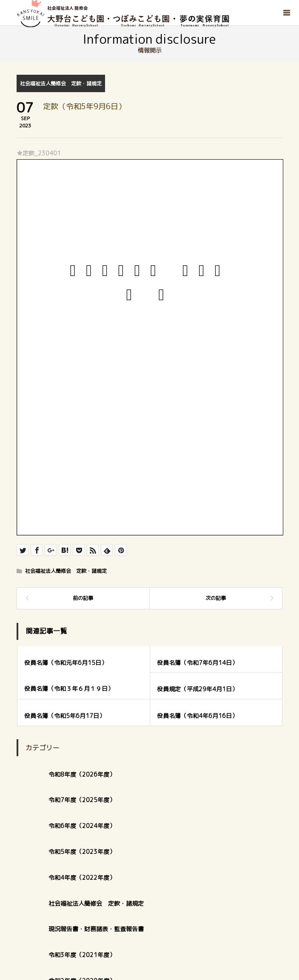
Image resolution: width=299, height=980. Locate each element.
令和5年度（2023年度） (82, 852)
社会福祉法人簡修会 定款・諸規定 (61, 83)
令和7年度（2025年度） (82, 800)
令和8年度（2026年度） (82, 774)
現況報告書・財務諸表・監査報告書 (96, 929)
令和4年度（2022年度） (82, 877)
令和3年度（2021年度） (82, 955)
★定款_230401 (39, 153)
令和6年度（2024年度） (82, 826)
